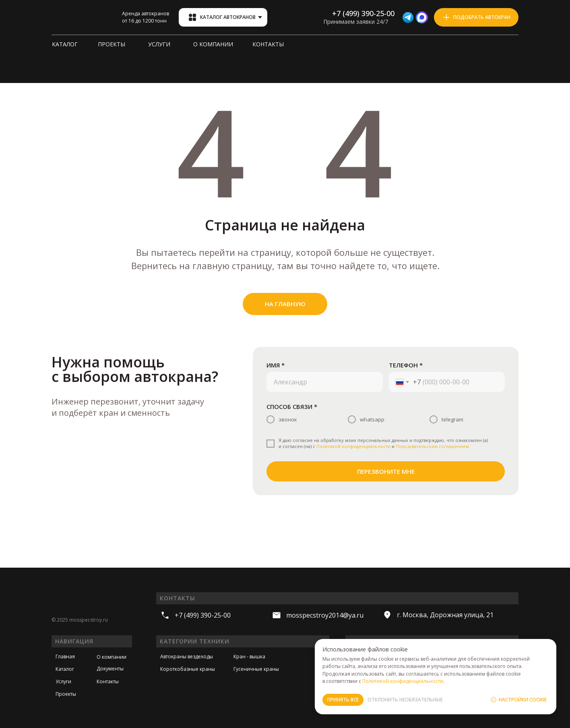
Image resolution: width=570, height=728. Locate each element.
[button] (476, 17)
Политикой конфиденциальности (353, 446)
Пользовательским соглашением (432, 446)
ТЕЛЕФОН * (406, 365)
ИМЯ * (276, 365)
